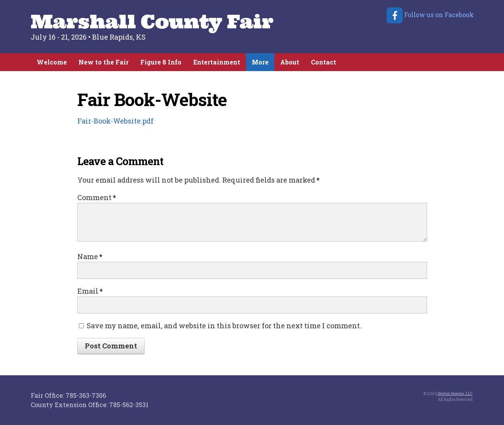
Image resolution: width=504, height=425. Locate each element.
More (260, 62)
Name (90, 256)
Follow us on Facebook (430, 15)
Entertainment (217, 62)
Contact (324, 62)
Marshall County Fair (152, 22)
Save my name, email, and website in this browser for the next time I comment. (224, 326)
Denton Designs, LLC (455, 394)
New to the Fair (104, 62)
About (290, 62)
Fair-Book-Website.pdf (115, 121)
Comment (97, 197)
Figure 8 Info (161, 62)
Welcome (52, 62)
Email (90, 291)
